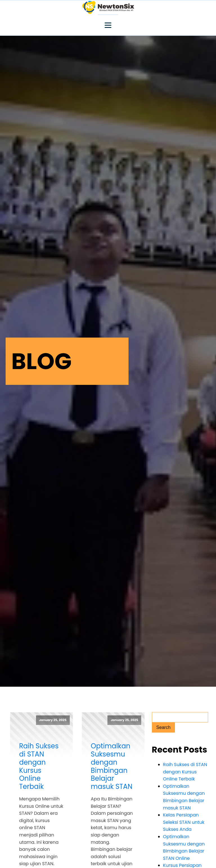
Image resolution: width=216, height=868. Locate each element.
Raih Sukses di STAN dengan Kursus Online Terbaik (39, 767)
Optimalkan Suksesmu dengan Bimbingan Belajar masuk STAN (112, 767)
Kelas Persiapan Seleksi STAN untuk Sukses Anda (184, 822)
